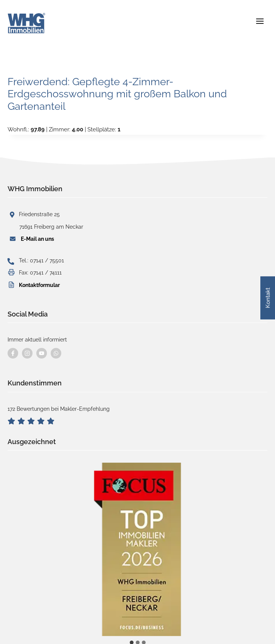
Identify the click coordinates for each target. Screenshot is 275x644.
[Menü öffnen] (260, 19)
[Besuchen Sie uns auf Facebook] (13, 353)
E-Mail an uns (37, 239)
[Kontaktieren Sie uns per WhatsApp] (56, 353)
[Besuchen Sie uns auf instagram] (27, 353)
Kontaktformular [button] (39, 285)
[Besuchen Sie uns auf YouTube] (42, 353)
